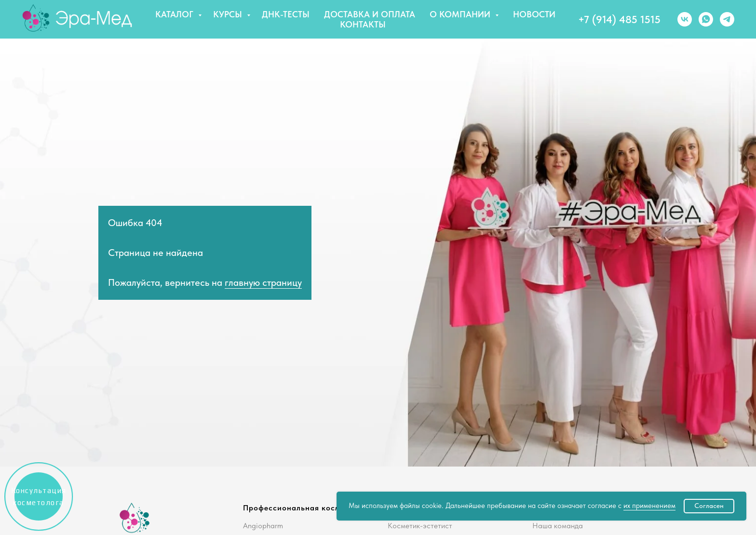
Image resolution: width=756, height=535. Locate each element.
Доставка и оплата (370, 14)
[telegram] (727, 19)
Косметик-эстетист (420, 526)
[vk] (685, 19)
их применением (649, 506)
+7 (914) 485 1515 (619, 19)
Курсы (229, 14)
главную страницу (263, 282)
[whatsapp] (706, 19)
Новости (534, 14)
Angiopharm (263, 526)
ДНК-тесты (286, 14)
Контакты (363, 24)
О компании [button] (461, 14)
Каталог (175, 14)
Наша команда (558, 526)
